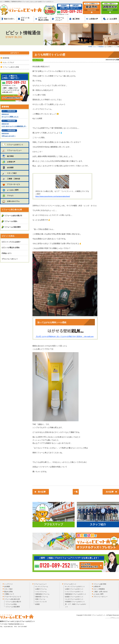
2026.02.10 (15, 114)
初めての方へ (8, 19)
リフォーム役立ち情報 (11, 67)
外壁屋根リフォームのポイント (75, 602)
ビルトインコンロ (41, 602)
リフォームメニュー (58, 19)
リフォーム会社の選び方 (13, 216)
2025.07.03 (15, 124)
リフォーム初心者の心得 (12, 599)
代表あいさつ (6, 253)
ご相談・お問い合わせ (101, 592)
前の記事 (42, 492)
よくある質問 (110, 19)
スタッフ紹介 (9, 173)
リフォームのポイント (13, 145)
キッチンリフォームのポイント (75, 587)
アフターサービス (11, 184)
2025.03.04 (15, 133)
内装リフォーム (40, 599)
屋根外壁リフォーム (42, 597)
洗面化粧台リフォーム (42, 594)
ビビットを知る (24, 19)
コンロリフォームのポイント (74, 599)
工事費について (9, 594)
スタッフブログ (38, 60)
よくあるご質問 (10, 190)
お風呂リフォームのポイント (74, 589)
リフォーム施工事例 (100, 584)
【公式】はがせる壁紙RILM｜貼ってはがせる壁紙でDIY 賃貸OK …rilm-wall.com (64, 336)
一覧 (76, 492)
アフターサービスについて (13, 597)
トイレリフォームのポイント (74, 592)
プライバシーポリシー (10, 259)
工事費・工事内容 (11, 179)
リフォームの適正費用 (12, 227)
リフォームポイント (70, 584)
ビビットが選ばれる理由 (42, 19)
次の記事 (110, 492)
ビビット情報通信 (99, 589)
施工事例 (74, 19)
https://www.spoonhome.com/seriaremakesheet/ (53, 196)
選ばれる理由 (8, 592)
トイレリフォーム (41, 592)
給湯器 (37, 604)
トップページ (8, 584)
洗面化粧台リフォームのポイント (76, 594)
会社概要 (8, 167)
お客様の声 (92, 19)
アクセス (8, 196)
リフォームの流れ (11, 221)
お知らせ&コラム (11, 201)
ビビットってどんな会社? (11, 242)
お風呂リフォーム (41, 589)
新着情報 (6, 58)
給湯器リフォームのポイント (74, 597)
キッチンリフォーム (42, 587)
